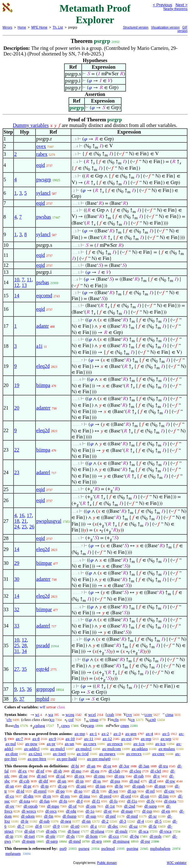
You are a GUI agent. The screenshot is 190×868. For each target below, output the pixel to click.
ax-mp (80, 734)
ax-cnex (90, 744)
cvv (129, 715)
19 (17, 385)
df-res (65, 796)
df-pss (115, 781)
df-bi (75, 766)
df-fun (45, 801)
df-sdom (28, 816)
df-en (166, 811)
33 (17, 626)
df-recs (51, 811)
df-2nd (130, 806)
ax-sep (166, 739)
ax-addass (140, 749)
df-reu (119, 776)
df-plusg (97, 831)
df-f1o (132, 801)
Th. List (58, 27)
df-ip (9, 836)
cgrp (91, 725)
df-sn (10, 786)
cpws (65, 725)
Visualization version (165, 27)
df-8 (39, 826)
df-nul (134, 781)
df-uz (133, 826)
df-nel (42, 776)
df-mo (76, 771)
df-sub (44, 821)
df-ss (97, 781)
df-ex (22, 771)
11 (29, 280)
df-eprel (40, 791)
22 (17, 450)
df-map (127, 811)
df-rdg (71, 811)
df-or (107, 766)
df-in (80, 781)
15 (22, 689)
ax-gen (131, 734)
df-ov (10, 806)
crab (111, 715)
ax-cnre (158, 754)
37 (22, 699)
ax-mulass (167, 749)
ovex (41, 146)
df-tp (44, 786)
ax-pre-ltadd (67, 759)
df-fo (114, 801)
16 (22, 515)
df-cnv (169, 791)
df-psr (145, 841)
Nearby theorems (175, 9)
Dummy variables (31, 125)
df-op (62, 786)
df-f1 (96, 801)
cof (71, 720)
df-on (144, 796)
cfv (9, 720)
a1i (39, 346)
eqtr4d (43, 669)
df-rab (139, 776)
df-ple (50, 836)
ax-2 (105, 734)
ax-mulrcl (84, 749)
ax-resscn (115, 744)
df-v (156, 776)
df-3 (123, 821)
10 (17, 280)
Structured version (136, 27)
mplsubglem (160, 848)
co (52, 720)
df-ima (85, 796)
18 (17, 521)
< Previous (162, 5)
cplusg (40, 725)
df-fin (49, 816)
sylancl (43, 193)
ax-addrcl (32, 749)
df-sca (144, 831)
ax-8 (36, 739)
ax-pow (31, 744)
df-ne (23, 776)
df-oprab (31, 806)
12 (17, 285)
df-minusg (121, 841)
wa (51, 715)
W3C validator (177, 863)
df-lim (163, 796)
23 (17, 472)
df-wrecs (29, 811)
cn (133, 720)
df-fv (151, 801)
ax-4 (149, 734)
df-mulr (122, 831)
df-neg (66, 821)
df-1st (110, 806)
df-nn (86, 821)
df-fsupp (69, 816)
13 (24, 285)
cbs (16, 725)
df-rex (79, 776)
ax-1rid (83, 754)
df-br (119, 786)
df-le (25, 821)
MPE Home (39, 27)
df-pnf (111, 816)
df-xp (132, 791)
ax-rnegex (107, 754)
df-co (10, 796)
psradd (43, 646)
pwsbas (43, 217)
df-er (108, 811)
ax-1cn (139, 744)
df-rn (47, 796)
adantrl (43, 472)
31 (17, 651)
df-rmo (99, 776)
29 (17, 563)
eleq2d (43, 366)
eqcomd (44, 296)
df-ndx (51, 831)
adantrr (43, 408)
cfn (116, 720)
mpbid (43, 699)
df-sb (58, 771)
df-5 (158, 821)
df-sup (91, 816)
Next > (182, 5)
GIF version (182, 29)
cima (169, 715)
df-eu (95, 771)
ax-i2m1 (35, 754)
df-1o (90, 811)
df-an (91, 766)
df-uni (81, 786)
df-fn (63, 801)
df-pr (27, 786)
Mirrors (7, 27)
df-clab (114, 771)
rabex (42, 154)
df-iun (100, 786)
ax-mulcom (112, 749)
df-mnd (75, 841)
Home (22, 27)
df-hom (92, 836)
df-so (78, 791)
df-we (113, 791)
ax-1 (93, 734)
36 (29, 689)
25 (24, 527)
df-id (20, 791)
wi (37, 715)
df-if (152, 781)
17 (29, 515)
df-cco (114, 836)
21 (24, 521)
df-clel (156, 771)
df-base (73, 831)
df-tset (29, 836)
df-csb (24, 781)
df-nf (40, 771)
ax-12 (107, 739)
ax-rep (146, 739)
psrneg (84, 848)
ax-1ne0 (59, 754)
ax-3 (117, 734)
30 (17, 579)
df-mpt (160, 786)
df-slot (30, 831)
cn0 (153, 720)
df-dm (28, 796)
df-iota (25, 801)
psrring (132, 848)
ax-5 (166, 734)
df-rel (150, 791)
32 (17, 609)
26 (32, 527)
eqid (41, 165)
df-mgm (29, 841)
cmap (94, 720)
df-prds (155, 836)
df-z (93, 826)
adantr (42, 326)
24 (17, 527)
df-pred (105, 796)
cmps (125, 725)
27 (17, 669)
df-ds (71, 836)
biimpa (43, 385)
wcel (92, 715)
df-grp (97, 841)
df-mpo (53, 806)
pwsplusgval (49, 521)
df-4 (140, 821)
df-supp (151, 806)
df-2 (105, 821)
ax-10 (70, 739)
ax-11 (89, 739)
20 (17, 408)
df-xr (153, 816)
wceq (70, 715)
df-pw (170, 781)
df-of (73, 806)
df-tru (163, 766)
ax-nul (11, 744)
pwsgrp (43, 180)
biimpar (44, 563)
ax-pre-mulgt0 (99, 759)
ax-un (69, 744)
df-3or (124, 766)
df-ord (126, 796)
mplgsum (13, 853)
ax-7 (19, 739)
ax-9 (53, 739)
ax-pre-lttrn (37, 759)
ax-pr (51, 744)
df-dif (43, 781)
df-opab (138, 786)
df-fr (95, 791)
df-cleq (135, 771)
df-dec (113, 826)
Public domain (107, 863)
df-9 (56, 826)
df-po (60, 791)
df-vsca (166, 831)
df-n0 (75, 826)
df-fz (152, 826)
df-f (80, 801)
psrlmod (108, 848)
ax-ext (126, 739)
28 (24, 646)
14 (17, 296)
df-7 (21, 826)
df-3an (144, 766)
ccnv (148, 715)
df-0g (134, 836)
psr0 (63, 848)
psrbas (43, 282)
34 (24, 651)
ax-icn (160, 744)
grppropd (45, 689)
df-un (62, 781)
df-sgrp (52, 841)
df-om (91, 806)
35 (24, 669)
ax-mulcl (57, 749)
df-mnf (132, 816)
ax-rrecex (134, 754)
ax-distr (12, 754)
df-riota (170, 801)
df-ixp (147, 811)
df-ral (60, 776)
